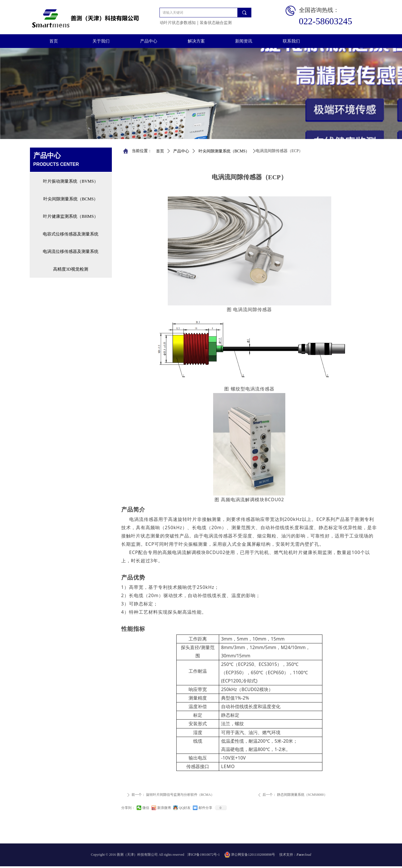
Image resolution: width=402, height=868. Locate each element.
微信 (146, 808)
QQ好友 (185, 808)
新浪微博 (164, 808)
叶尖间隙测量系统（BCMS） (224, 151)
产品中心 (181, 151)
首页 (160, 151)
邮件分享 (205, 808)
